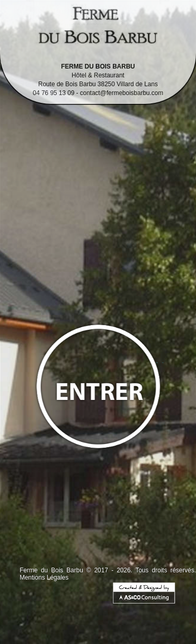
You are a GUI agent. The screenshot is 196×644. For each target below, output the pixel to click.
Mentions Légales (44, 578)
